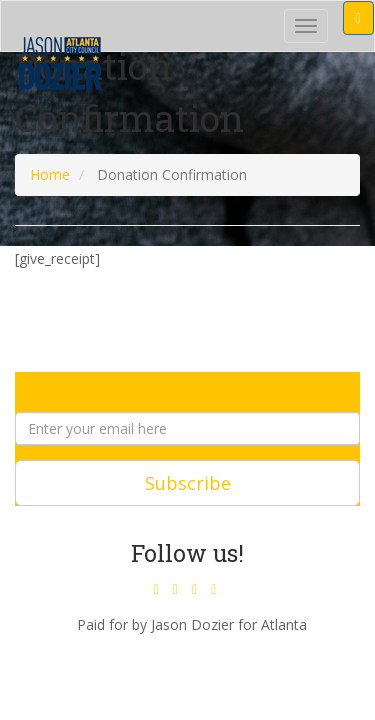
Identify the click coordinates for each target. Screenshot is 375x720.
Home (50, 174)
